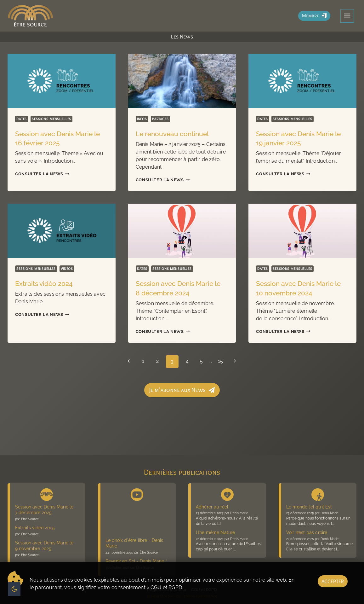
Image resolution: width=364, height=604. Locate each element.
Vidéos (67, 269)
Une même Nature (215, 532)
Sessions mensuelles (52, 119)
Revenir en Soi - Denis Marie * (136, 561)
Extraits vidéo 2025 (35, 528)
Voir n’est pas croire (307, 532)
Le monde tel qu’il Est (309, 507)
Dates (22, 119)
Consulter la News (42, 174)
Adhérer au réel (212, 507)
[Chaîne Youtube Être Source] (137, 493)
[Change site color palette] (14, 589)
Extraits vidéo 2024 (44, 284)
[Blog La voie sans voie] (318, 493)
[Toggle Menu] (347, 16)
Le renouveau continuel (172, 134)
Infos (142, 119)
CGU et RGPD (166, 587)
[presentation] (62, 81)
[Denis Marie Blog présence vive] (227, 493)
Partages (160, 119)
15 (222, 361)
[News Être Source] (47, 493)
